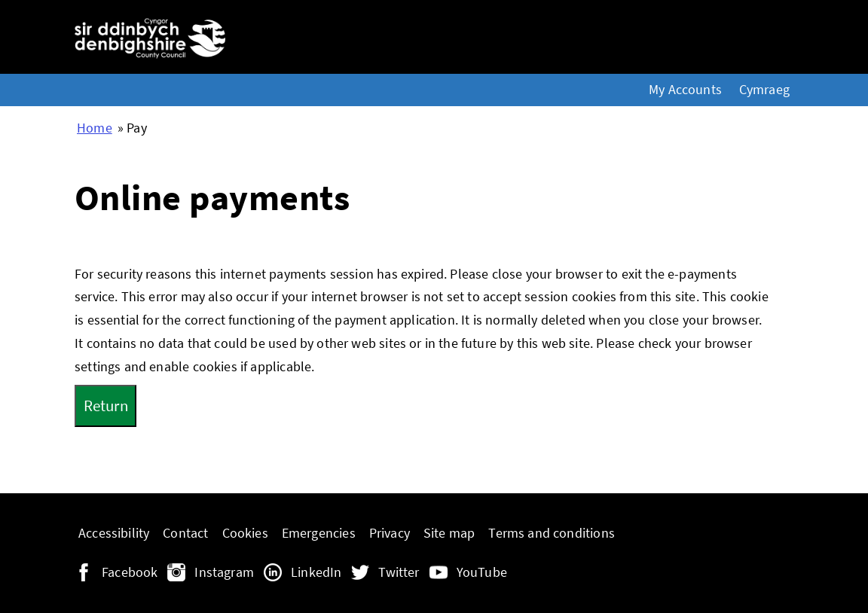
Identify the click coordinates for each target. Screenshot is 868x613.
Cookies (245, 533)
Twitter (399, 572)
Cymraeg (764, 90)
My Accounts (685, 90)
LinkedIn (316, 572)
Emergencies (319, 533)
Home (95, 128)
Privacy (390, 533)
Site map (449, 533)
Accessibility (114, 533)
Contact (185, 533)
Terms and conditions (552, 533)
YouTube (482, 572)
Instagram (224, 572)
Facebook (130, 572)
